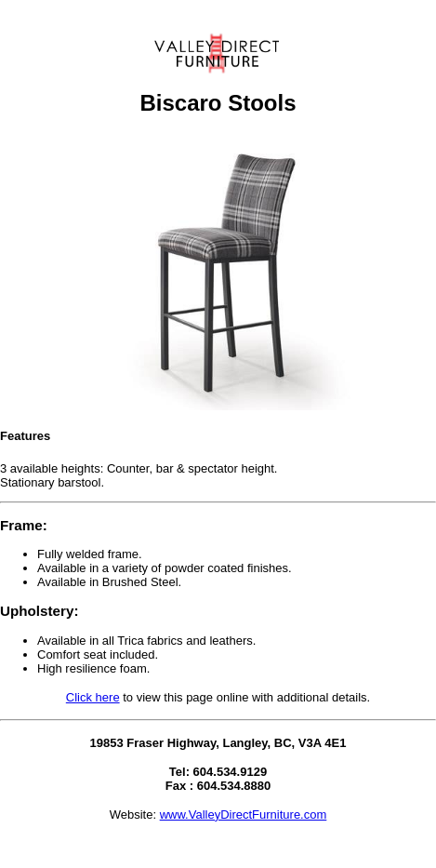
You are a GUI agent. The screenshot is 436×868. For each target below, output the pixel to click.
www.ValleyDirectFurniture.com (244, 815)
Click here (93, 697)
